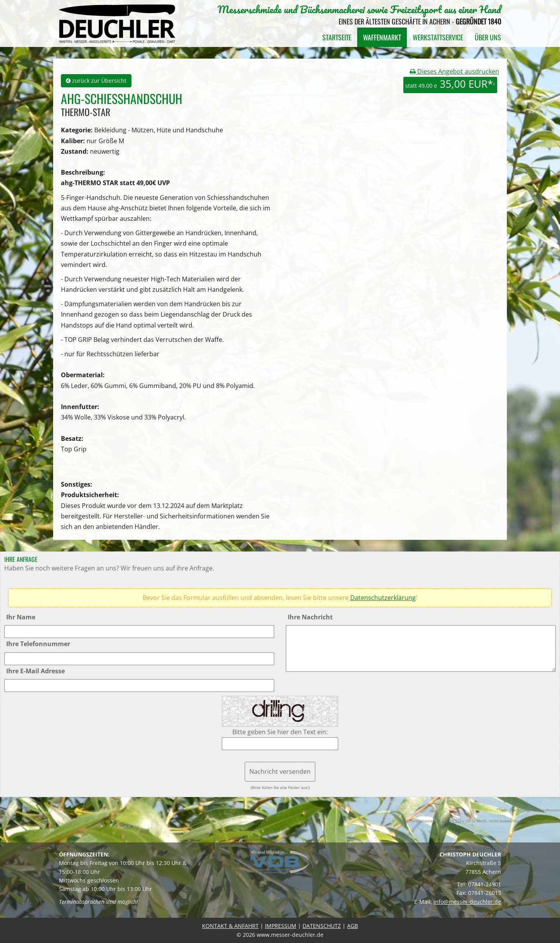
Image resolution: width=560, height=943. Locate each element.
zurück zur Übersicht (96, 81)
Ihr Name (21, 617)
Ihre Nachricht (310, 617)
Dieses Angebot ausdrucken (455, 71)
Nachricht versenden (280, 771)
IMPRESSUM (281, 926)
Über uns (488, 37)
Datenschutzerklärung (383, 598)
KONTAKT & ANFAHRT (230, 926)
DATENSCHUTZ (322, 926)
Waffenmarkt (382, 37)
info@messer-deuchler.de (467, 902)
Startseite (337, 37)
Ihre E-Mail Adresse (35, 671)
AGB (353, 926)
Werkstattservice (438, 37)
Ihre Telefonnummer (38, 644)
